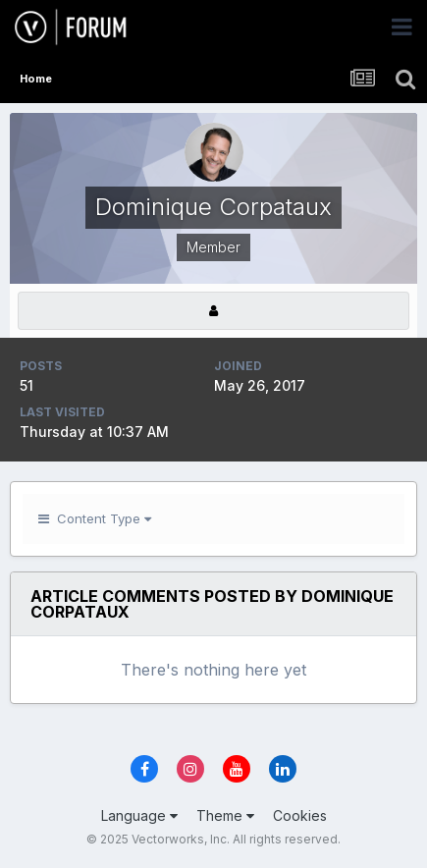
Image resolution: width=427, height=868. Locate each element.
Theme (225, 815)
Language (139, 815)
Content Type (95, 518)
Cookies (300, 815)
